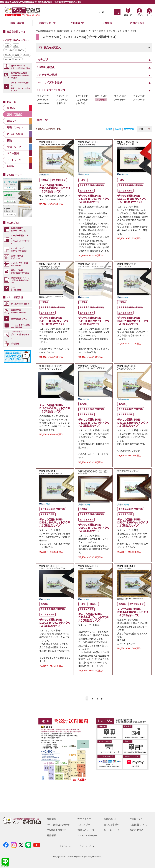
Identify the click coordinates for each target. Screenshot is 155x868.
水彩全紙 (80, 103)
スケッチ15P (82, 96)
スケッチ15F (62, 96)
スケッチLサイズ (114, 31)
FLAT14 (21, 50)
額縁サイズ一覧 (48, 23)
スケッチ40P (82, 100)
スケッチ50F (101, 100)
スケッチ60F (139, 100)
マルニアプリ (84, 824)
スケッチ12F (43, 96)
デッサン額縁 (79, 31)
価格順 (109, 129)
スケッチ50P (120, 100)
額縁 (7, 45)
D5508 (26, 55)
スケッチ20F (101, 96)
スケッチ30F (139, 96)
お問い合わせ (137, 23)
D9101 (8, 55)
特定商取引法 (137, 830)
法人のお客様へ (111, 824)
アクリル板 (9, 50)
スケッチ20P (120, 96)
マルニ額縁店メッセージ (59, 824)
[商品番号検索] (117, 12)
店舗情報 (51, 819)
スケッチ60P (43, 103)
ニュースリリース (111, 830)
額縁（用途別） (18, 23)
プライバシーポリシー (87, 846)
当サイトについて (66, 846)
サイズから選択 (96, 31)
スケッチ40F (62, 100)
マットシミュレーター (87, 835)
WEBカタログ (84, 819)
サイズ (16, 45)
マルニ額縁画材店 (44, 31)
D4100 (8, 59)
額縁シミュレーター (87, 830)
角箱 (17, 55)
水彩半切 (61, 103)
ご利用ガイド (77, 23)
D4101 (18, 59)
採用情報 (51, 835)
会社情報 (107, 23)
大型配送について (139, 824)
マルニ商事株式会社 (57, 830)
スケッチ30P (43, 100)
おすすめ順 (129, 129)
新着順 (118, 129)
